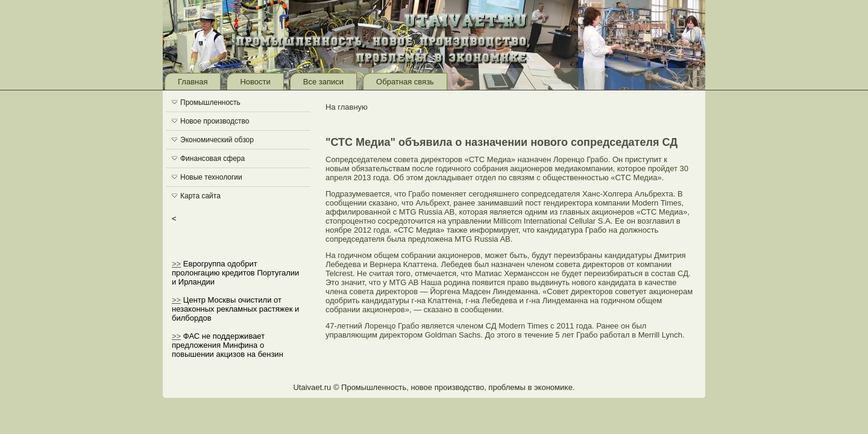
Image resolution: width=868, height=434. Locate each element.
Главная (193, 82)
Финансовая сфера (212, 159)
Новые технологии (211, 177)
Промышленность (210, 102)
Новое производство (215, 121)
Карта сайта (200, 196)
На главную (347, 107)
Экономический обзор (217, 140)
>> (176, 264)
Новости (255, 82)
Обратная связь (405, 82)
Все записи (323, 82)
